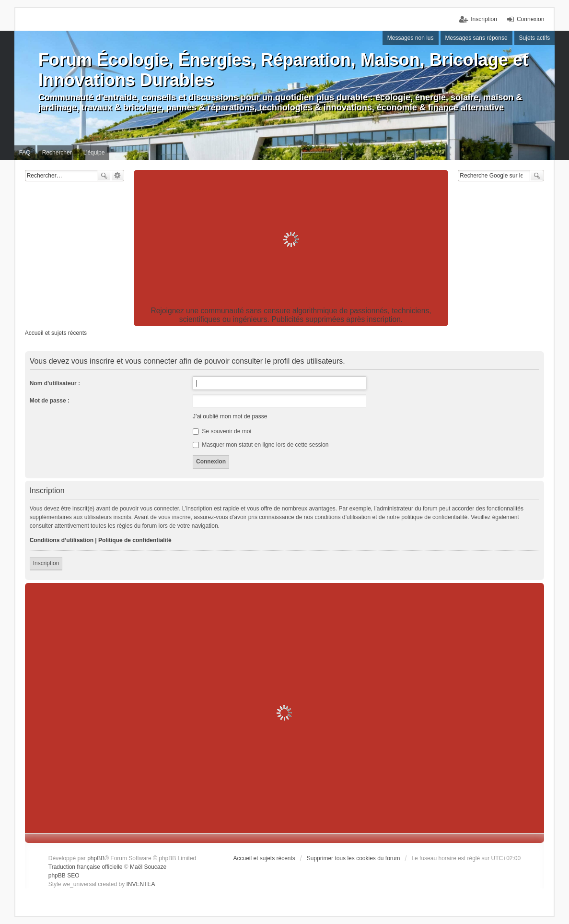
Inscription (46, 563)
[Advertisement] (291, 239)
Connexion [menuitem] (530, 19)
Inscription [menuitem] (484, 19)
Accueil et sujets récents (264, 858)
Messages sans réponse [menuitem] (476, 38)
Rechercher (104, 176)
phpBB (96, 858)
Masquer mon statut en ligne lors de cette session (261, 445)
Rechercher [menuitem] (57, 153)
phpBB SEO (64, 876)
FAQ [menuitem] (25, 153)
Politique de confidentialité (135, 540)
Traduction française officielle (86, 867)
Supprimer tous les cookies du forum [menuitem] (354, 858)
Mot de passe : (50, 401)
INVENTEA (141, 884)
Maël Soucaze (148, 867)
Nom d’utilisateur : (55, 383)
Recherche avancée (118, 176)
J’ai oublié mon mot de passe (230, 416)
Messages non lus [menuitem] (411, 38)
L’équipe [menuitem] (94, 153)
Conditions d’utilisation (62, 540)
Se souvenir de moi (222, 431)
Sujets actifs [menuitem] (535, 38)
